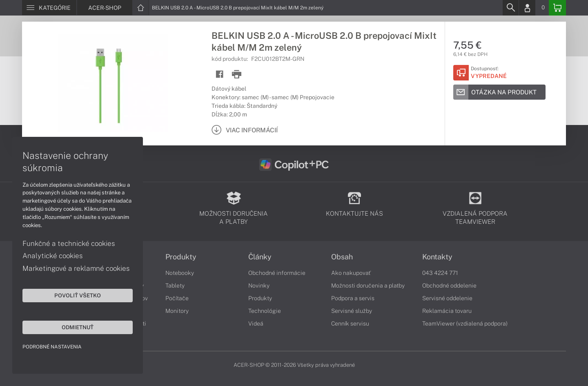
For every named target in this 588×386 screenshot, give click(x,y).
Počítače (177, 298)
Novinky (259, 286)
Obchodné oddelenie (449, 286)
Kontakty (437, 257)
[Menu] (49, 8)
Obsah (342, 257)
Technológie (265, 311)
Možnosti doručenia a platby (368, 286)
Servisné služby (352, 311)
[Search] (510, 8)
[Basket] (557, 8)
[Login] (527, 8)
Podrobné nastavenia (52, 347)
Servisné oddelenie (447, 298)
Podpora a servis (353, 298)
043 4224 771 (440, 273)
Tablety (175, 286)
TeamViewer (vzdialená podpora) (465, 324)
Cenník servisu (350, 324)
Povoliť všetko (78, 295)
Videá (256, 324)
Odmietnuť (78, 327)
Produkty (181, 257)
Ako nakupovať (351, 273)
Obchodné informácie (277, 273)
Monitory (177, 311)
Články (260, 257)
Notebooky (180, 273)
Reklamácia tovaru (447, 311)
